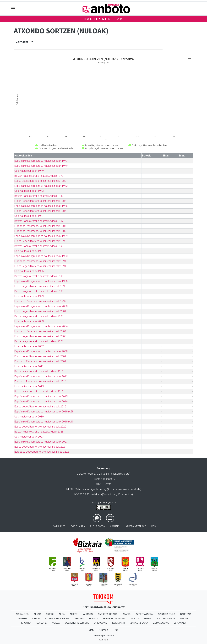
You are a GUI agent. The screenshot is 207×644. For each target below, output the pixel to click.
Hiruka (184, 618)
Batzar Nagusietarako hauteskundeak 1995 (39, 276)
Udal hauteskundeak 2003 (29, 321)
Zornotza (25, 42)
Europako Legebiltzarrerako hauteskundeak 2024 (42, 452)
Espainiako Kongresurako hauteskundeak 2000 (41, 306)
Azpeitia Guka (144, 614)
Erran (36, 618)
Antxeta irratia (108, 614)
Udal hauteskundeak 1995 (29, 271)
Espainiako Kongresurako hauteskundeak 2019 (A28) (44, 412)
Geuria (80, 618)
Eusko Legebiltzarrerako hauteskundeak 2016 (40, 407)
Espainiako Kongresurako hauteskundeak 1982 (41, 186)
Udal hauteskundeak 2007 (29, 346)
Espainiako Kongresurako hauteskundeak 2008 (41, 351)
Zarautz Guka (139, 623)
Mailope (42, 623)
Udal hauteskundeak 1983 (29, 191)
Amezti (74, 614)
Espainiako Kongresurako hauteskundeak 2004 (41, 326)
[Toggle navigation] (13, 8)
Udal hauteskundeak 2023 (29, 437)
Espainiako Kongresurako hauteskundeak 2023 (41, 442)
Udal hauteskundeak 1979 (29, 171)
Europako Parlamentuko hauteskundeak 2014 (40, 381)
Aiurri (50, 614)
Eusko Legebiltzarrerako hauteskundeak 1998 (40, 286)
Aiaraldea (22, 614)
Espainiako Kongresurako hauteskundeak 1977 (41, 161)
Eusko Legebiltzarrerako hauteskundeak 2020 (40, 427)
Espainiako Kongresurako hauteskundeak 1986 (41, 206)
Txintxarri (119, 623)
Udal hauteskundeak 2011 (29, 366)
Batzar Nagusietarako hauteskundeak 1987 (39, 221)
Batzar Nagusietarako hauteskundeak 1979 (39, 176)
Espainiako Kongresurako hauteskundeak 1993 (41, 256)
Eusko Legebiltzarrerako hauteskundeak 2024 (40, 447)
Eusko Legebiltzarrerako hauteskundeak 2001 (40, 311)
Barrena (186, 614)
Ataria (127, 614)
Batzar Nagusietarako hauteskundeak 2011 (39, 371)
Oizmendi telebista (77, 623)
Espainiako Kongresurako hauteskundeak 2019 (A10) (44, 422)
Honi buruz (58, 526)
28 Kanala (180, 623)
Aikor (37, 614)
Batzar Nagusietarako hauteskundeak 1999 (39, 291)
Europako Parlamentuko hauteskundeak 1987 (40, 226)
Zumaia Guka (161, 623)
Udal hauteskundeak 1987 (29, 216)
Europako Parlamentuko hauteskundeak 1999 (40, 301)
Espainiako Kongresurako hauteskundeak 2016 (41, 402)
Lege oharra (77, 526)
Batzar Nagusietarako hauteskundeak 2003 (39, 316)
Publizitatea (97, 526)
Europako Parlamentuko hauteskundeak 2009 (40, 361)
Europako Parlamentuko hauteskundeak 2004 (40, 331)
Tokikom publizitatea (103, 636)
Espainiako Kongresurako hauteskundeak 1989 (41, 236)
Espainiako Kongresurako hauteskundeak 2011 (41, 376)
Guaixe (135, 618)
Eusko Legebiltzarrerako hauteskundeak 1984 (40, 201)
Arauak (114, 526)
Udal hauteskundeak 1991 (29, 251)
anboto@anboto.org (95, 489)
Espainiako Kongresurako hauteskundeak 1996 (41, 281)
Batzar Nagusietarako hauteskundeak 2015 (39, 391)
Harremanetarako (135, 526)
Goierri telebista (114, 618)
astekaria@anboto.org (104, 494)
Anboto (88, 614)
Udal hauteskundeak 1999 (29, 296)
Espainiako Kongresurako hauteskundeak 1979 (41, 166)
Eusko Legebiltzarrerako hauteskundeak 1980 (40, 181)
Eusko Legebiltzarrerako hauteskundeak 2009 (40, 356)
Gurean (104, 630)
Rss (154, 526)
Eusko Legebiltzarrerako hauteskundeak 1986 (40, 211)
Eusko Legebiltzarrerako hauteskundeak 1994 (40, 266)
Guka (148, 618)
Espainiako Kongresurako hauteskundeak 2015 (41, 397)
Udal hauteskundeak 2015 (29, 386)
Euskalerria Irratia (58, 618)
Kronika (26, 623)
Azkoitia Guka (166, 614)
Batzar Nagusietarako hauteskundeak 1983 (39, 196)
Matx (91, 630)
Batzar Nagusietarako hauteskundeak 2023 (39, 432)
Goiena (94, 618)
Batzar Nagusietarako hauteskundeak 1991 (39, 246)
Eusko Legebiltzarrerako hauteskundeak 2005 (40, 336)
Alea (62, 614)
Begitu (23, 618)
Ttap (116, 630)
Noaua (56, 623)
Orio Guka (100, 623)
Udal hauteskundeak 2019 (29, 417)
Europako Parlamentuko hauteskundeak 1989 (40, 231)
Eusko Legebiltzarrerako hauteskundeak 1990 (40, 241)
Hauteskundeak (103, 19)
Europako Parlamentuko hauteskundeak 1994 (40, 261)
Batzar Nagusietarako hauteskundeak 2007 (39, 341)
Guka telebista (165, 618)
